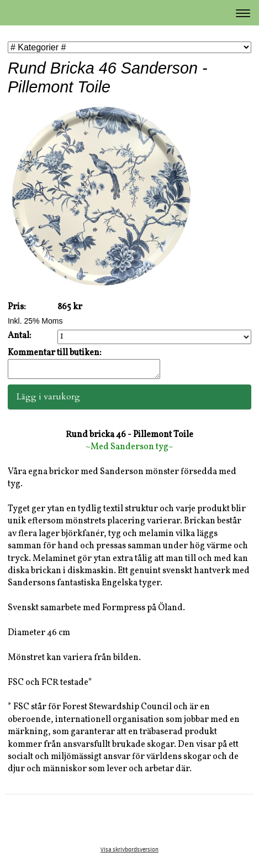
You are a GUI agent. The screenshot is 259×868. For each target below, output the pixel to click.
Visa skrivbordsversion (129, 853)
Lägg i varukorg (48, 400)
